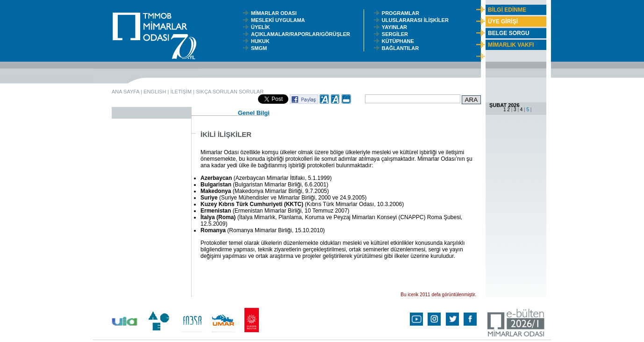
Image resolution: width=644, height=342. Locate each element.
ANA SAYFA (125, 92)
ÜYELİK (262, 27)
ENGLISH (155, 92)
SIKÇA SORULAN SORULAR (230, 92)
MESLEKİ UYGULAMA (280, 20)
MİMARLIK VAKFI (511, 45)
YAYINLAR (396, 27)
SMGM (260, 48)
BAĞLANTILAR (402, 48)
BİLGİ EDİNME (507, 10)
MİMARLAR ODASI (276, 13)
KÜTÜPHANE (400, 41)
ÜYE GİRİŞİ (503, 21)
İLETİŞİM (181, 92)
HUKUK (262, 41)
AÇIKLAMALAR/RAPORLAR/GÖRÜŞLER (303, 34)
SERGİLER (396, 34)
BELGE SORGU (509, 33)
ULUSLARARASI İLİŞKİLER (417, 20)
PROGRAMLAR (403, 13)
